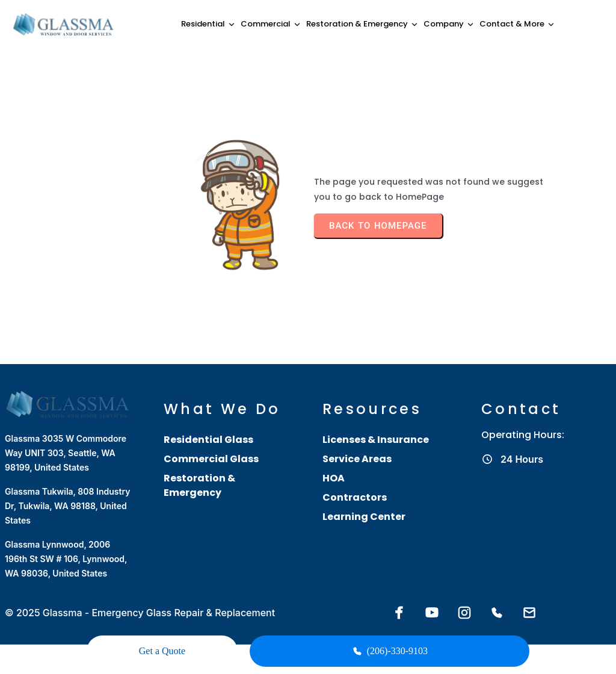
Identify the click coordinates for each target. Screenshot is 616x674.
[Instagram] (464, 596)
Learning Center (364, 500)
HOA (334, 461)
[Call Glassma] (497, 596)
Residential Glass (208, 423)
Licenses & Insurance (376, 423)
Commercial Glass (211, 442)
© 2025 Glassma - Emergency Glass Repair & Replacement (140, 596)
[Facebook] (399, 596)
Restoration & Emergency (199, 468)
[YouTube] (432, 596)
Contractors (355, 481)
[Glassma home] (65, 24)
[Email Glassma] (529, 596)
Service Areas (357, 442)
